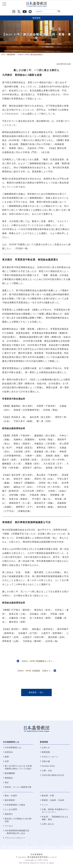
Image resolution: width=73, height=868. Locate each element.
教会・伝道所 (11, 796)
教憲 (7, 757)
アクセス (9, 826)
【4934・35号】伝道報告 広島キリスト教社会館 (40, 671)
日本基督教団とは (11, 742)
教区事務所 (10, 800)
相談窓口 (9, 814)
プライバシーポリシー (15, 838)
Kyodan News (48, 766)
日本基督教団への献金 (15, 805)
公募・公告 (47, 771)
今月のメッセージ (50, 757)
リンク (45, 805)
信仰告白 (9, 752)
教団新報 (37, 18)
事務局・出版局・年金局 (53, 800)
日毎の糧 (46, 761)
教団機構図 (10, 773)
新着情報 (44, 742)
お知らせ (46, 747)
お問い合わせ (48, 824)
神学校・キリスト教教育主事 (18, 787)
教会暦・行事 (48, 796)
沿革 (7, 761)
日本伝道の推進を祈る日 (53, 775)
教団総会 (9, 778)
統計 (7, 782)
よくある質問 (11, 809)
